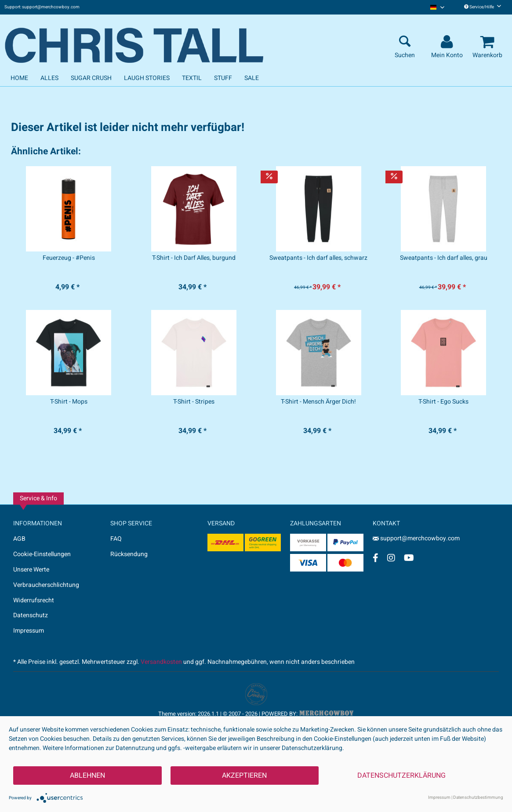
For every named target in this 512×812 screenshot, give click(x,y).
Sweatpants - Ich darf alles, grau (444, 258)
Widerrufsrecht (34, 600)
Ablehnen (87, 776)
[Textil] (192, 78)
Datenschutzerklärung (401, 776)
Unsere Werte (31, 570)
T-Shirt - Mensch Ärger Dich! (318, 402)
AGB (19, 539)
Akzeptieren (244, 776)
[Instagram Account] (391, 558)
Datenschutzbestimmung (478, 797)
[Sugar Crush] (91, 78)
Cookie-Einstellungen (42, 554)
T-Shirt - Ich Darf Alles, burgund (194, 258)
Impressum (29, 631)
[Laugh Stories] (147, 78)
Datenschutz (31, 615)
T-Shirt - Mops (69, 402)
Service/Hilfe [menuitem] (483, 7)
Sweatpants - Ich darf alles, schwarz (318, 258)
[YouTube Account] (409, 558)
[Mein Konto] (448, 42)
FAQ (116, 539)
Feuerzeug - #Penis (69, 258)
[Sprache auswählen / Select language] (437, 7)
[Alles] (49, 78)
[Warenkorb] (489, 42)
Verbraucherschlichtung (46, 585)
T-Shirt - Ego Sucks (443, 402)
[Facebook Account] (376, 558)
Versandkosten (161, 662)
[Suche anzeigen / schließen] (405, 42)
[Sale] (252, 78)
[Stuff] (223, 78)
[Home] (19, 78)
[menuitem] (437, 7)
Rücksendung (129, 554)
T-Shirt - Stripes (194, 402)
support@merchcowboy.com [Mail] (416, 538)
